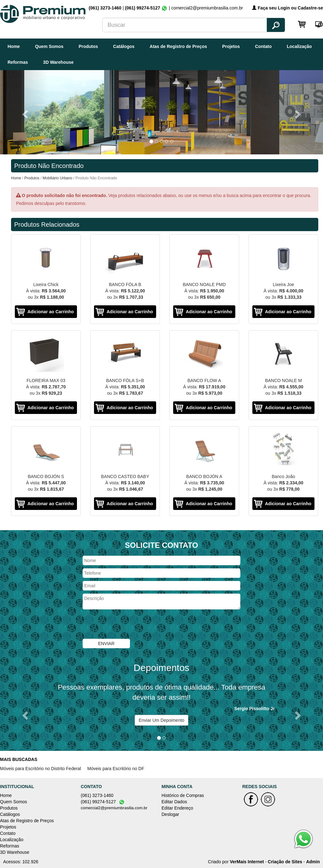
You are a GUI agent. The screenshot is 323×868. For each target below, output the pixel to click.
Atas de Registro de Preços (178, 46)
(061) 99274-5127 (142, 8)
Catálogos (124, 46)
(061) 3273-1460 (106, 8)
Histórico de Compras (183, 795)
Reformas (18, 62)
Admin (313, 862)
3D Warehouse (59, 62)
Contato (263, 46)
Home (14, 46)
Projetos (231, 46)
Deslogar (170, 814)
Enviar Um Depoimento (162, 720)
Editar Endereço (177, 808)
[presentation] (131, 625)
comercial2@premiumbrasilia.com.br (114, 808)
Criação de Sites (285, 862)
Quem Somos (49, 46)
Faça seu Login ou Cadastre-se (288, 8)
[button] (24, 112)
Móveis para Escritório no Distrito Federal (41, 769)
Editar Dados (174, 802)
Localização (299, 46)
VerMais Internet (247, 862)
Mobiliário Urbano (57, 178)
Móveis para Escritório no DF (116, 769)
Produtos (88, 46)
